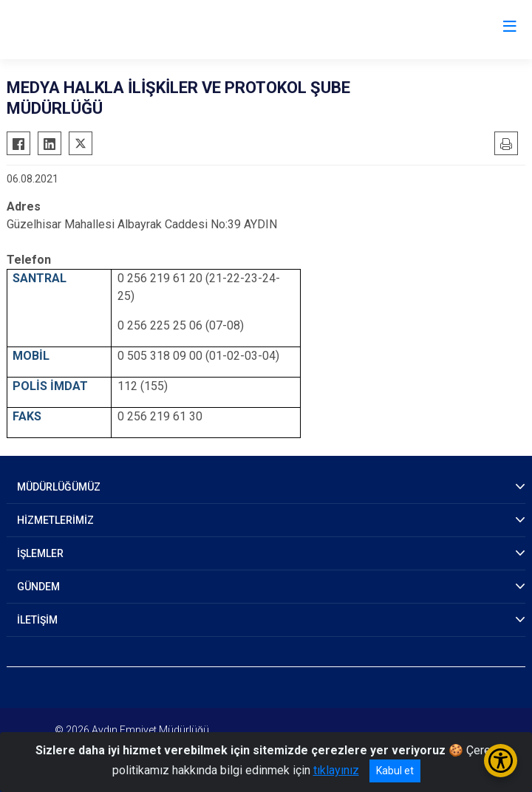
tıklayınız (336, 770)
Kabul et (395, 771)
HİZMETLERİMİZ (55, 520)
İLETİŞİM (37, 620)
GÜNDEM (38, 587)
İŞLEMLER (40, 553)
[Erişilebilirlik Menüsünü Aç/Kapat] (501, 761)
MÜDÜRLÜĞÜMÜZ (59, 487)
